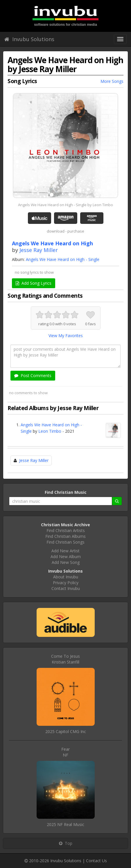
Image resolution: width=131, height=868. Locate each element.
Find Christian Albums (65, 536)
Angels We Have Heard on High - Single (63, 259)
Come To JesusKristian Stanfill (65, 659)
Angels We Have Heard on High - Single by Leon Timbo (65, 205)
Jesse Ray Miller (39, 250)
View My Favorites (66, 336)
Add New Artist (65, 551)
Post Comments (33, 375)
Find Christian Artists (66, 530)
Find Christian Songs (65, 542)
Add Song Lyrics (34, 283)
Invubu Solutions (29, 39)
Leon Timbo (50, 431)
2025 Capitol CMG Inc (66, 731)
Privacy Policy (66, 583)
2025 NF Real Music (65, 824)
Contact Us (96, 861)
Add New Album (66, 557)
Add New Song (66, 562)
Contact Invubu (66, 588)
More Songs (112, 81)
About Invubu (66, 577)
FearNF (65, 752)
